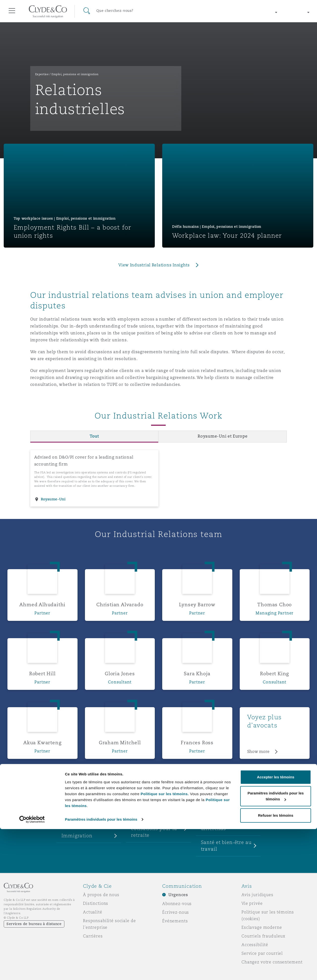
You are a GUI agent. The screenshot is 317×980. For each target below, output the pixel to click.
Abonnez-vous (177, 904)
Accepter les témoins (276, 928)
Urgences (178, 895)
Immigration (77, 836)
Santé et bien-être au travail (226, 846)
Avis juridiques (257, 895)
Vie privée (252, 903)
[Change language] (297, 12)
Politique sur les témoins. (165, 945)
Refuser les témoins (276, 966)
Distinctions (96, 903)
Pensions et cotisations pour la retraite (154, 828)
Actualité (93, 912)
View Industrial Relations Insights (154, 265)
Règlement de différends (217, 825)
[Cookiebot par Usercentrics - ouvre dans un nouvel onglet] (32, 970)
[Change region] (252, 12)
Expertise (42, 74)
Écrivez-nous (176, 912)
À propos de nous (101, 895)
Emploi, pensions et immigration (75, 74)
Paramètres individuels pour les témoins (101, 970)
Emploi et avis (79, 822)
